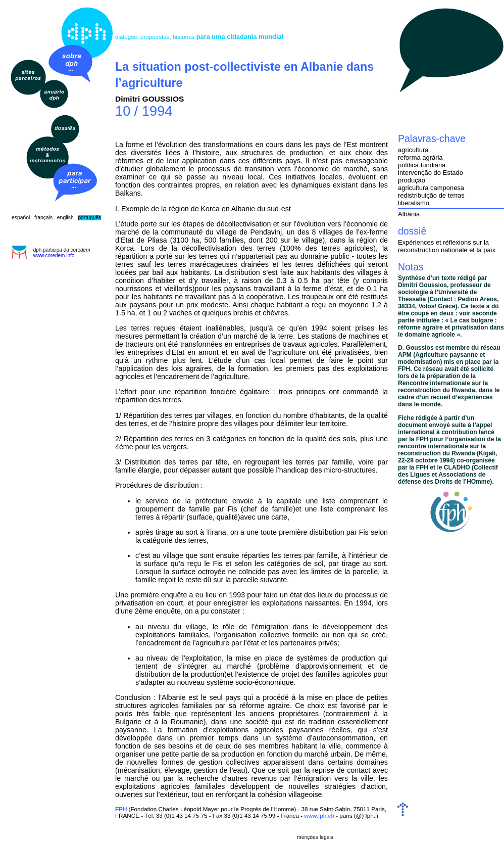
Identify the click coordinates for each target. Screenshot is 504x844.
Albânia (409, 214)
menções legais (315, 837)
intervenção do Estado (431, 173)
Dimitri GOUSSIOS (150, 99)
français (43, 218)
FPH (121, 809)
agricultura (413, 150)
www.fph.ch (319, 815)
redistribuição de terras (431, 195)
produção (412, 180)
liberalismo (414, 203)
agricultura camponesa (431, 188)
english (65, 218)
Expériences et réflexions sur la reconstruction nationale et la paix (447, 246)
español (21, 218)
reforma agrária (420, 157)
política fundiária (422, 165)
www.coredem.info (54, 255)
